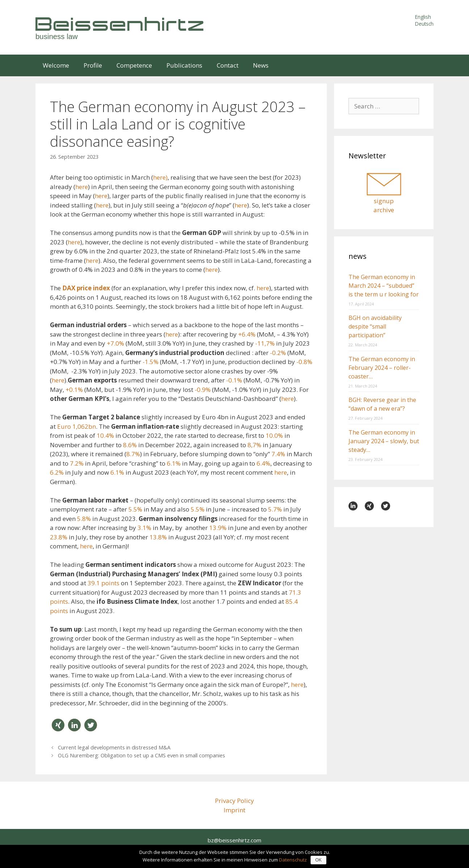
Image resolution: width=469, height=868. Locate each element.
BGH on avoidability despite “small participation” (375, 326)
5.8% (84, 519)
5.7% (275, 509)
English (423, 17)
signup (384, 201)
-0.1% (234, 380)
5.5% (135, 509)
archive (384, 210)
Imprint (234, 810)
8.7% (133, 454)
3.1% (144, 528)
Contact (228, 65)
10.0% (274, 435)
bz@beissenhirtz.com (234, 840)
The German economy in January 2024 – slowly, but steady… (384, 441)
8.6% (130, 445)
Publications (184, 65)
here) (160, 177)
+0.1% (74, 390)
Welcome (56, 65)
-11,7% (265, 343)
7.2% (77, 463)
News (261, 65)
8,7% (254, 445)
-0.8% (304, 362)
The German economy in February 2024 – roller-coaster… (382, 368)
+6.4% (247, 334)
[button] (58, 725)
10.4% (105, 435)
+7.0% (115, 343)
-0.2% (278, 353)
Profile (93, 65)
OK (318, 860)
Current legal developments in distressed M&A (114, 747)
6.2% (57, 472)
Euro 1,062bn (77, 426)
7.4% (278, 454)
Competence (134, 65)
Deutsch (424, 24)
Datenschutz (293, 860)
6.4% (263, 463)
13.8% (158, 537)
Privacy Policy (234, 801)
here (82, 187)
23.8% (59, 537)
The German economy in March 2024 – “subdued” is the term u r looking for (384, 286)
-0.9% (203, 390)
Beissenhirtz (121, 24)
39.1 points (103, 583)
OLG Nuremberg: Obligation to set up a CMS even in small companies (141, 755)
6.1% (174, 463)
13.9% (218, 528)
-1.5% (151, 362)
